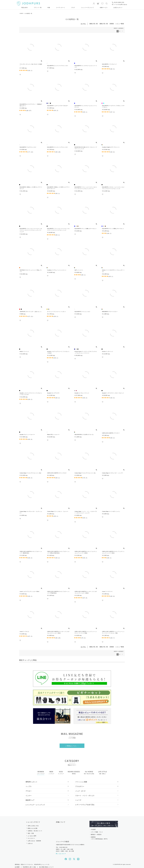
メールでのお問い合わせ (120, 5)
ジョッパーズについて (87, 8)
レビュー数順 (120, 24)
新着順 (112, 24)
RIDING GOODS (74, 771)
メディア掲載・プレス (97, 831)
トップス (29, 785)
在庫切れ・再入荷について (35, 830)
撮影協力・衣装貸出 (96, 833)
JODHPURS (117, 863)
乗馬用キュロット (31, 780)
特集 (49, 8)
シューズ (78, 799)
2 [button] (120, 31)
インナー (29, 794)
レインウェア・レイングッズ (35, 803)
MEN (51, 771)
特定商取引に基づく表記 (29, 866)
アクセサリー (80, 785)
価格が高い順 (94, 24)
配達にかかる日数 (33, 827)
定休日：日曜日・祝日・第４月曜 (65, 850)
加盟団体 (104, 837)
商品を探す (25, 8)
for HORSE (89, 771)
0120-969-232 (118, 2)
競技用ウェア (30, 799)
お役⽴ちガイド (118, 8)
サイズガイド (31, 837)
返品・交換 (31, 832)
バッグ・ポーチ (80, 790)
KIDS (61, 771)
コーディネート (61, 8)
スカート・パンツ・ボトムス (85, 794)
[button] (122, 31)
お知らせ (30, 842)
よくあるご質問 (32, 835)
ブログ (73, 8)
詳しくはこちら (61, 852)
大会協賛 (93, 828)
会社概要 (17, 866)
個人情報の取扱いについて (46, 866)
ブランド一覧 (38, 8)
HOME (21, 13)
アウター (29, 790)
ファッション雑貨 (81, 780)
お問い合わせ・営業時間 (34, 840)
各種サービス (104, 8)
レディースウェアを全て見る (85, 803)
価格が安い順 (104, 24)
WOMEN (41, 771)
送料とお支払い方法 (33, 824)
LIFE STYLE (103, 771)
